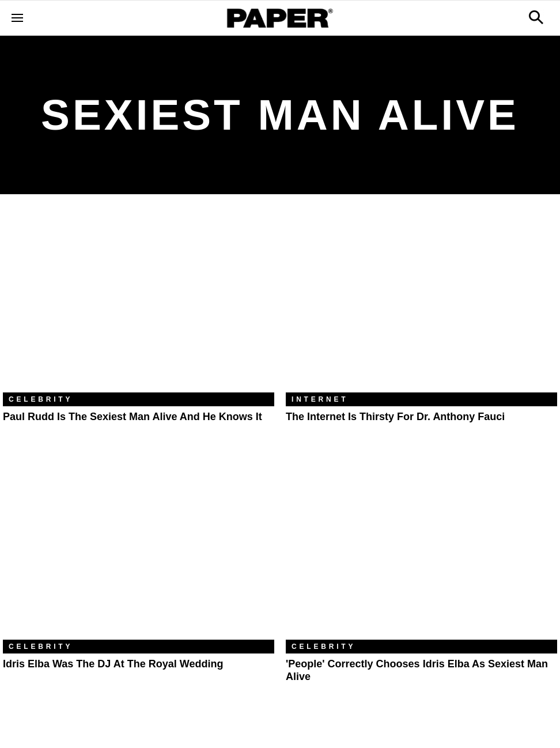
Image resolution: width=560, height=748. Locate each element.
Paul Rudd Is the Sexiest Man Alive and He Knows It (133, 417)
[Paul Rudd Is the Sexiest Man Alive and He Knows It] (139, 302)
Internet (320, 399)
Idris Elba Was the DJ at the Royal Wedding (113, 664)
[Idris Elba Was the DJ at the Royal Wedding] (139, 549)
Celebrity (41, 399)
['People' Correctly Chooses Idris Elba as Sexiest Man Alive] (421, 549)
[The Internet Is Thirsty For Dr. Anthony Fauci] (421, 302)
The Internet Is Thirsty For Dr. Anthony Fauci (395, 417)
